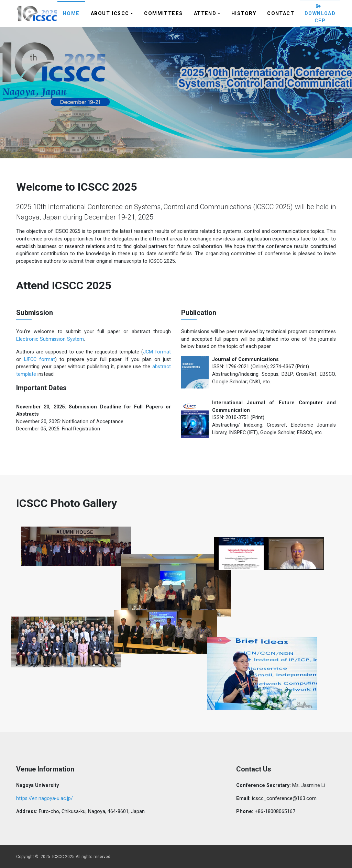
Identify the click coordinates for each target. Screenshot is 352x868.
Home (71, 14)
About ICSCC (110, 14)
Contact (281, 14)
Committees (163, 14)
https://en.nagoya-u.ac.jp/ (45, 798)
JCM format (157, 352)
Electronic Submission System (50, 339)
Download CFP (320, 14)
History (244, 14)
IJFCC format (39, 359)
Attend (205, 14)
